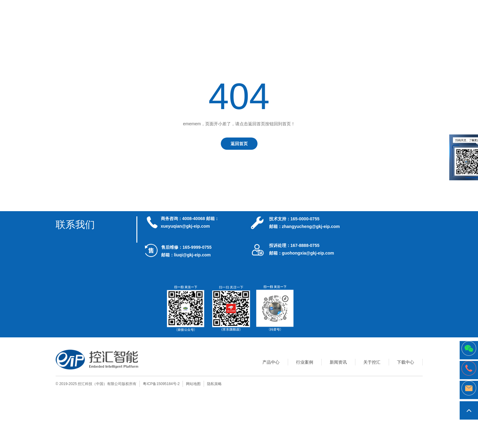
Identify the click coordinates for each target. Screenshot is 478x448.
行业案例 (305, 362)
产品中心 (271, 362)
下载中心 (406, 362)
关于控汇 (372, 362)
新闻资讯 (338, 362)
